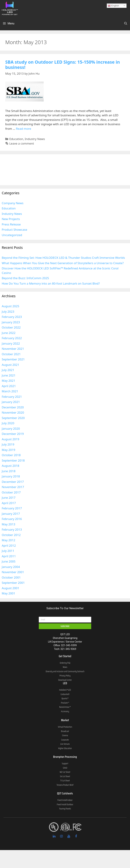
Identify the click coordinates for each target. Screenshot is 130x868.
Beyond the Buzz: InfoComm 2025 (25, 278)
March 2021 (10, 391)
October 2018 (11, 455)
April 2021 (9, 386)
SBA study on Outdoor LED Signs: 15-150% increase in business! (63, 65)
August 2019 (10, 439)
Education (16, 139)
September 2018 (13, 460)
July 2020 (8, 423)
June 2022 (9, 333)
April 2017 (9, 503)
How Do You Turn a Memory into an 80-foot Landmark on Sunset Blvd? (51, 283)
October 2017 (11, 492)
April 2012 (9, 546)
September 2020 (13, 418)
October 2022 (11, 327)
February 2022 (12, 338)
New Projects (11, 219)
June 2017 (9, 498)
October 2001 (11, 577)
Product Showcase (15, 230)
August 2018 (10, 466)
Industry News (35, 139)
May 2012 (8, 540)
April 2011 (9, 556)
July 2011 (8, 551)
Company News (13, 203)
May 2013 (8, 524)
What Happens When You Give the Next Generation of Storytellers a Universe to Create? (63, 263)
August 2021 (10, 365)
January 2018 (11, 476)
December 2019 (13, 434)
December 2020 (13, 407)
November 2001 (13, 572)
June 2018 (9, 471)
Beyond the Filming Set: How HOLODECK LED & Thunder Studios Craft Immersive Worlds (63, 258)
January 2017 (11, 514)
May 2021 (8, 381)
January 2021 (11, 402)
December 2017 (13, 482)
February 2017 (12, 508)
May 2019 (8, 450)
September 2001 (13, 583)
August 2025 (10, 306)
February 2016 (12, 519)
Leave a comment (22, 143)
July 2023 (8, 312)
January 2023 (11, 322)
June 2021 (9, 375)
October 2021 (11, 354)
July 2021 (8, 370)
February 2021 (12, 397)
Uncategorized (12, 235)
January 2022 (11, 343)
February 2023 (12, 317)
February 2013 (12, 529)
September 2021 (13, 359)
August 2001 (10, 588)
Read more (24, 129)
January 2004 (11, 567)
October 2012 (11, 535)
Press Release (11, 224)
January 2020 (11, 429)
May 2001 (8, 593)
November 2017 (13, 487)
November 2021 (13, 349)
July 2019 (8, 444)
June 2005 (9, 561)
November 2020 (13, 412)
